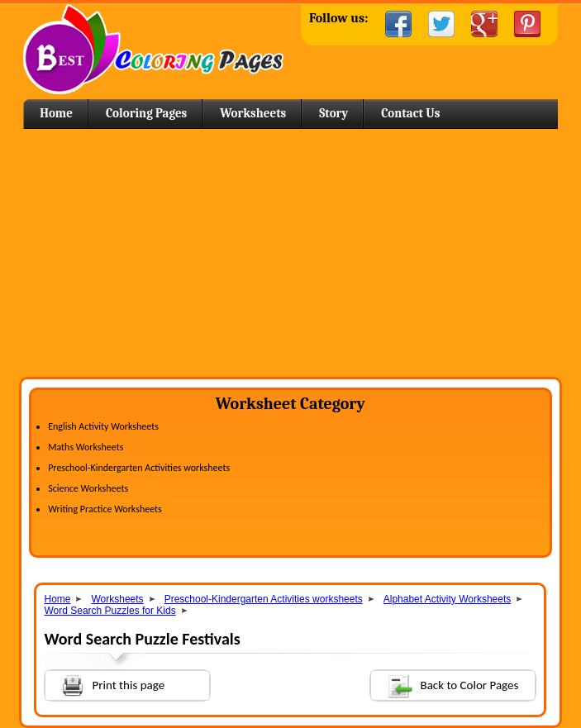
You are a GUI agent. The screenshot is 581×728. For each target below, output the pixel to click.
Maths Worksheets (86, 447)
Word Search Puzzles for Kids (110, 611)
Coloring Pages (146, 113)
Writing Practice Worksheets (105, 509)
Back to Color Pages (445, 685)
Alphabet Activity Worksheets (448, 599)
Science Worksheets (88, 488)
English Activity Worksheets (103, 426)
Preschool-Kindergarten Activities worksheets (139, 468)
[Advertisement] (290, 253)
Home (153, 49)
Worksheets (253, 113)
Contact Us (410, 113)
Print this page (105, 684)
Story (333, 113)
